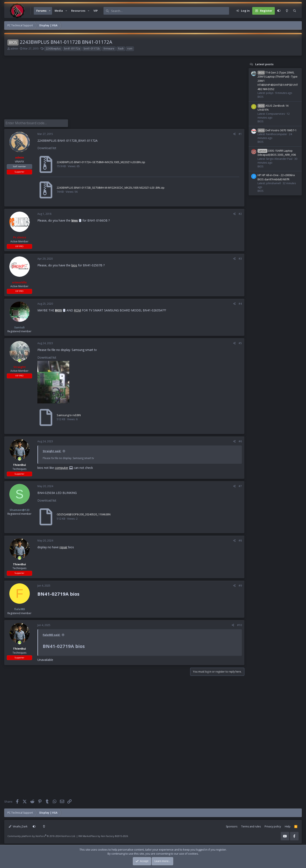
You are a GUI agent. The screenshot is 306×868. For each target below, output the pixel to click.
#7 (240, 485)
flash (121, 49)
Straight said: (52, 450)
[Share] (234, 133)
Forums (41, 11)
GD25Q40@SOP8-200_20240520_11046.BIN (84, 513)
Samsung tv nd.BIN (69, 414)
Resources (78, 11)
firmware (109, 49)
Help (288, 826)
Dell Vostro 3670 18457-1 (277, 130)
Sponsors (232, 826)
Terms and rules (251, 826)
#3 (240, 258)
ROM (77, 309)
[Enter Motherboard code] (36, 123)
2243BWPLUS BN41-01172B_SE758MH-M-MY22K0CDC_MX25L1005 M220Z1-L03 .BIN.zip (111, 187)
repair (63, 546)
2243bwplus (53, 49)
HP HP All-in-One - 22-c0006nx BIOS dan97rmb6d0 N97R (276, 177)
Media (59, 11)
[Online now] (20, 360)
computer (62, 467)
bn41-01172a (72, 49)
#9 (240, 585)
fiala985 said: (52, 634)
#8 (240, 540)
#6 (240, 440)
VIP (96, 11)
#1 (240, 133)
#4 (240, 303)
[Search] (170, 11)
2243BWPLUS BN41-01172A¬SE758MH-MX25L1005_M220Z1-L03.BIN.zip (101, 161)
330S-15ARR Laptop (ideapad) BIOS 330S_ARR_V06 (277, 153)
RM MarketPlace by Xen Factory (103, 835)
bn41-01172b (92, 49)
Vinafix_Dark (18, 826)
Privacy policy (273, 826)
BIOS (58, 309)
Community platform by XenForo (42, 835)
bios (75, 220)
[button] (50, 11)
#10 (239, 624)
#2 (240, 213)
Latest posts (264, 64)
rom (130, 49)
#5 (240, 342)
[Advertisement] (122, 90)
